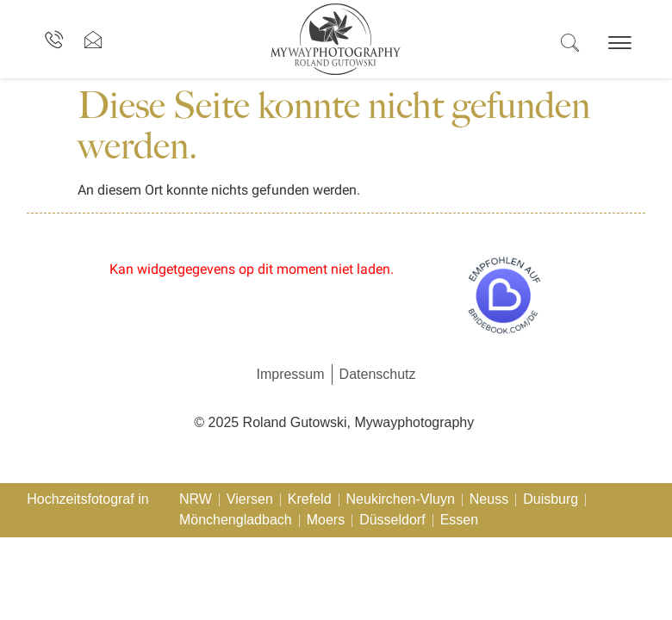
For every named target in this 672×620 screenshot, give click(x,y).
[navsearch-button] (569, 44)
